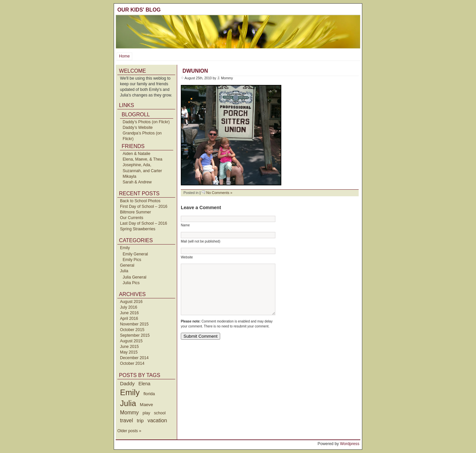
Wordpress (350, 444)
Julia (124, 271)
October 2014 (132, 363)
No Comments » (219, 193)
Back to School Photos (140, 201)
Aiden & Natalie (137, 154)
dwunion (195, 71)
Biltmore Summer (136, 212)
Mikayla (129, 176)
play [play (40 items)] (146, 413)
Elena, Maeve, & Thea (142, 159)
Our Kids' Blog (139, 10)
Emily (125, 248)
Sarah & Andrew (137, 182)
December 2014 (134, 358)
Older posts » (129, 431)
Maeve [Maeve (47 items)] (146, 405)
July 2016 (129, 307)
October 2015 (132, 330)
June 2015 (129, 347)
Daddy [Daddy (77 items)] (127, 383)
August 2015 (131, 341)
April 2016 (129, 319)
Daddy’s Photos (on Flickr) (146, 122)
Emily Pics (132, 260)
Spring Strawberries (138, 229)
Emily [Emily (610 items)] (130, 392)
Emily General (135, 254)
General (127, 265)
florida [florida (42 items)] (149, 394)
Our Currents (132, 218)
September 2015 (135, 335)
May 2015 (129, 352)
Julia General (135, 277)
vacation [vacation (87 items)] (157, 420)
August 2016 (131, 302)
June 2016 (129, 313)
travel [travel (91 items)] (126, 420)
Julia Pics (131, 283)
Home (124, 56)
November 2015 (134, 324)
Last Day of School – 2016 (144, 223)
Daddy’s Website (138, 128)
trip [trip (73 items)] (140, 420)
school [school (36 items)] (160, 413)
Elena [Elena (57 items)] (144, 384)
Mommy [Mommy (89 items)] (129, 413)
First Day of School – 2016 (144, 207)
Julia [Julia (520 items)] (128, 403)
